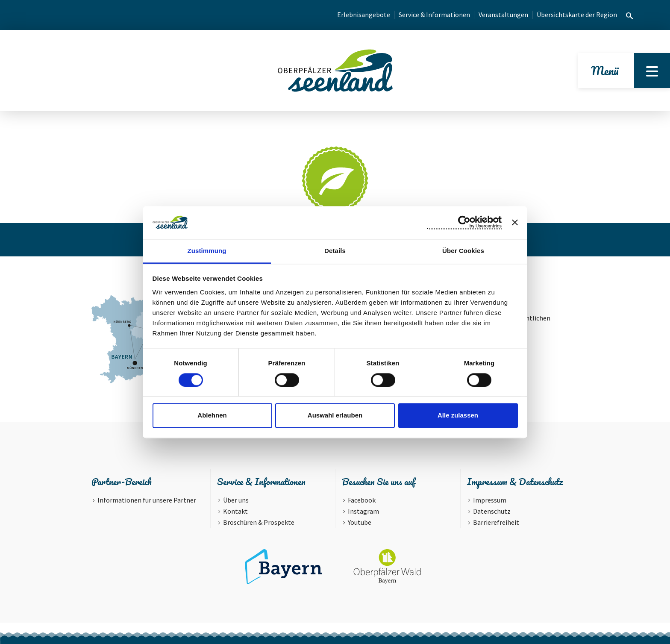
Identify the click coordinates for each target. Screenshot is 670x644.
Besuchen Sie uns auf (378, 481)
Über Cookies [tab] (463, 251)
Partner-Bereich (122, 481)
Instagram (363, 511)
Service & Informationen (434, 15)
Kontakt (235, 511)
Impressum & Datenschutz (515, 481)
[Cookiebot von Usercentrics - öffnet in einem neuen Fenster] (464, 222)
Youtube (360, 522)
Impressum (490, 500)
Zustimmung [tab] (207, 251)
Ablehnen (212, 416)
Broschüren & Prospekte (259, 522)
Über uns (236, 500)
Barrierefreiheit (496, 522)
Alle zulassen (458, 416)
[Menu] (652, 71)
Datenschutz (492, 511)
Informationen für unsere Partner (147, 500)
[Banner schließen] (515, 222)
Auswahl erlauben (335, 416)
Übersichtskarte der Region (577, 15)
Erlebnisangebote (364, 15)
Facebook (362, 500)
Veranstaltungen (503, 15)
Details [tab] (335, 251)
